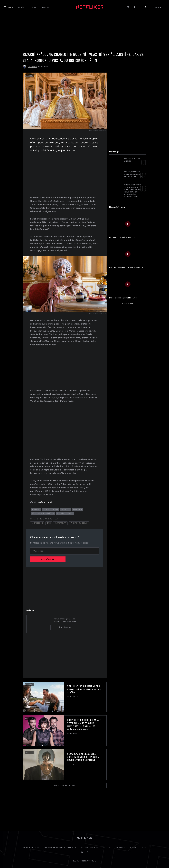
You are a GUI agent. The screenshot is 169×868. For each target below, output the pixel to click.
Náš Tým (107, 848)
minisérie (78, 509)
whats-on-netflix (45, 501)
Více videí (128, 304)
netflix (36, 509)
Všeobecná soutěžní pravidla (60, 848)
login (158, 7)
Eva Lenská (32, 67)
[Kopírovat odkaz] (79, 523)
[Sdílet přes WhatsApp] (61, 523)
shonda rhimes (65, 513)
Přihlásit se (48, 559)
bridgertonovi (51, 509)
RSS (145, 848)
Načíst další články (65, 785)
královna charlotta (43, 513)
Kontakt (121, 848)
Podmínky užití (31, 848)
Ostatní (29, 76)
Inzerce (134, 848)
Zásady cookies (89, 848)
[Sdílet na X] (49, 523)
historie (66, 509)
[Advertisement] (65, 175)
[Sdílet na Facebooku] (38, 523)
